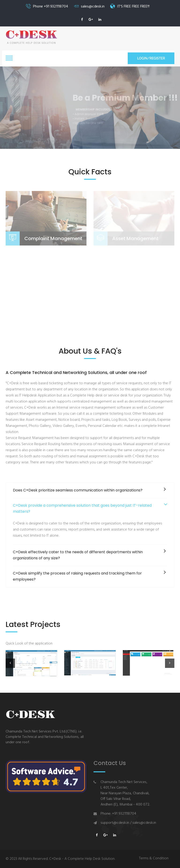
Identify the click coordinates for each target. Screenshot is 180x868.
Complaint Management (53, 238)
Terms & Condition (154, 859)
